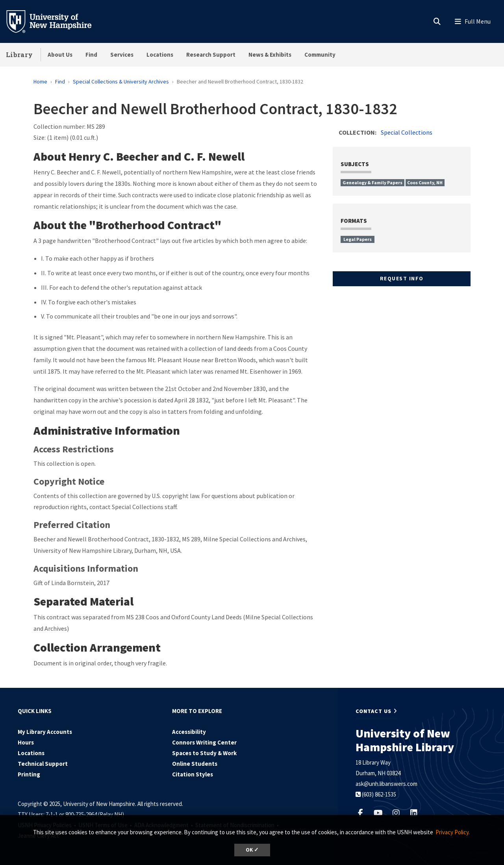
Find (91, 55)
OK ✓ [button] (252, 850)
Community (320, 55)
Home (40, 81)
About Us (60, 55)
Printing (29, 774)
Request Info (402, 278)
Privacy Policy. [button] (453, 832)
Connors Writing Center (204, 742)
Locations (160, 55)
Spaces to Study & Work (204, 753)
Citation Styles (193, 774)
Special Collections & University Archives (121, 81)
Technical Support (43, 764)
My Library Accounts (45, 732)
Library (19, 55)
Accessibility (189, 732)
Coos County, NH (425, 182)
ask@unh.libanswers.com (386, 784)
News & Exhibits (270, 55)
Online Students (195, 764)
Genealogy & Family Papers (372, 182)
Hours (26, 742)
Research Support (211, 55)
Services (122, 55)
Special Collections (407, 132)
